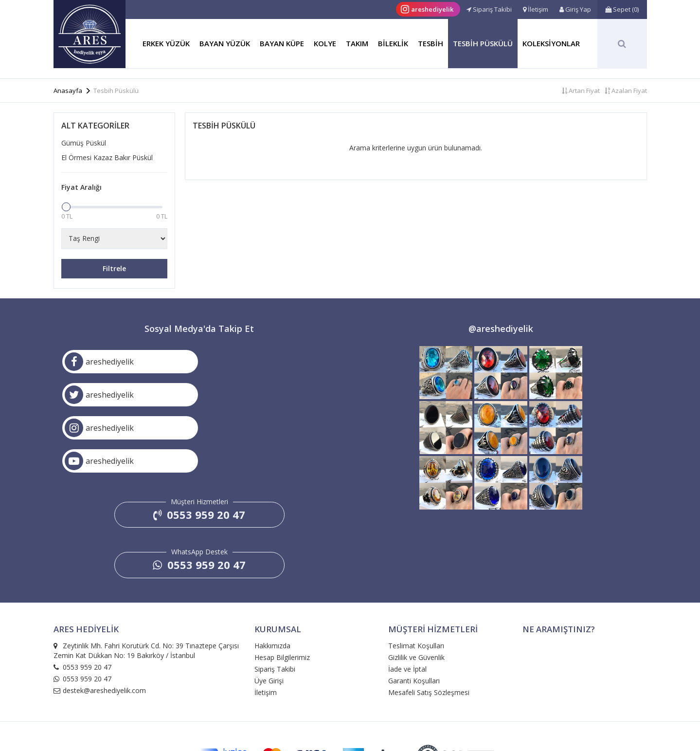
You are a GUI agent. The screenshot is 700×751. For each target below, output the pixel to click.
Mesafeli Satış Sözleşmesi (429, 626)
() (622, 9)
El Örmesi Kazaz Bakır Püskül (107, 157)
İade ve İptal (407, 603)
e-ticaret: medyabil (350, 724)
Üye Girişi (269, 614)
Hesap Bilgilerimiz (282, 591)
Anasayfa (68, 91)
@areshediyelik (501, 329)
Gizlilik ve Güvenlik (416, 591)
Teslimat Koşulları (416, 579)
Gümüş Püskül (84, 143)
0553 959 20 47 (199, 448)
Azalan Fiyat (626, 91)
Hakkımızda (272, 579)
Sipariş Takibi (275, 603)
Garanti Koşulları (414, 614)
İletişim (266, 626)
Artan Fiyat (581, 91)
